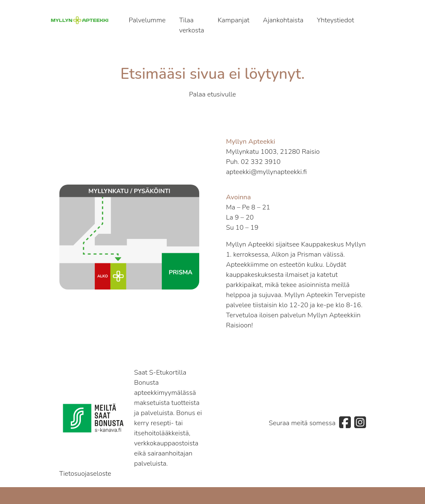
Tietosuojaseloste (86, 474)
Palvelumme (147, 20)
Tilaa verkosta (192, 25)
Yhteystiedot (335, 20)
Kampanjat (234, 20)
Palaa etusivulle (213, 94)
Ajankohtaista (283, 20)
